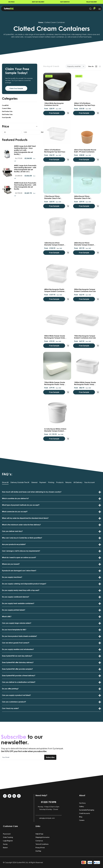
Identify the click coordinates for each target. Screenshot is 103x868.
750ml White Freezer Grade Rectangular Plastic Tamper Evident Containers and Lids (55, 384)
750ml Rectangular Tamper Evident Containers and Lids (85, 337)
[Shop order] (76, 66)
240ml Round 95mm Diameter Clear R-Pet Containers (82, 198)
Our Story (82, 803)
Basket (5, 848)
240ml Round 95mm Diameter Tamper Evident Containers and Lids (84, 245)
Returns (68, 482)
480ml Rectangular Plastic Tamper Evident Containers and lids (55, 291)
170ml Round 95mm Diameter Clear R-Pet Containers (52, 198)
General (34, 482)
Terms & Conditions (42, 844)
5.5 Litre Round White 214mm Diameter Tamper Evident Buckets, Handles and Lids (55, 431)
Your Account (90, 482)
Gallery (82, 806)
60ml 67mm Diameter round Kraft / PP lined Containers (85, 151)
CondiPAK (5, 105)
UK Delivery (78, 482)
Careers (82, 820)
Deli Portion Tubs (7, 114)
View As (91, 66)
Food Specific (6, 117)
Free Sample (54, 113)
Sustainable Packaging (87, 810)
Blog (81, 817)
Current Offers (6, 108)
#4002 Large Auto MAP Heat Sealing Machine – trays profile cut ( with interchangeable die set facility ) (25, 150)
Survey (5, 844)
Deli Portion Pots (7, 111)
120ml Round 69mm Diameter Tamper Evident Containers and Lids (54, 245)
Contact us (39, 841)
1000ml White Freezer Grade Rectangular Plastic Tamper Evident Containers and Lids (85, 384)
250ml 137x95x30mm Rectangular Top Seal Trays (85, 104)
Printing (51, 482)
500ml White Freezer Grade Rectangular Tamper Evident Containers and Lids (55, 338)
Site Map (38, 851)
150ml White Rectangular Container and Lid (54, 104)
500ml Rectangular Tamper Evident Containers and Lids (85, 290)
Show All (5, 482)
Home (41, 22)
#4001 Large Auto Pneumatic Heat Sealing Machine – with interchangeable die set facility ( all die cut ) (25, 169)
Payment (43, 482)
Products (60, 482)
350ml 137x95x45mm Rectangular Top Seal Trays (55, 151)
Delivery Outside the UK (20, 482)
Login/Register (8, 841)
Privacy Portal (40, 848)
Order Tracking (8, 837)
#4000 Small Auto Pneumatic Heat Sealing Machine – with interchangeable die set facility (25, 186)
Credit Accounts (85, 813)
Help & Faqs (39, 834)
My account (7, 834)
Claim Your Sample (16, 88)
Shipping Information (42, 837)
